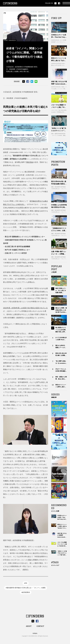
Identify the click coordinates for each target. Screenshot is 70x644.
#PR (26, 583)
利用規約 (35, 633)
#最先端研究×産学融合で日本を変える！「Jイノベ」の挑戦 (26, 588)
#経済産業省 (26, 592)
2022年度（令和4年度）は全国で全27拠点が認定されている (25, 308)
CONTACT (40, 626)
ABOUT (29, 626)
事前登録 (30, 162)
